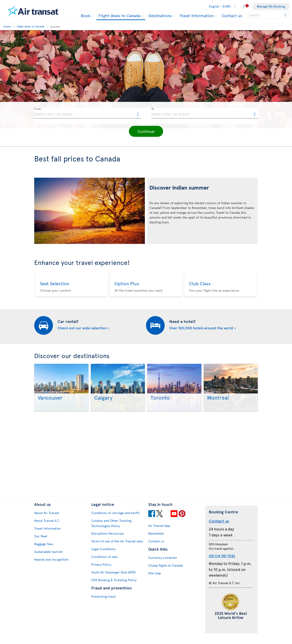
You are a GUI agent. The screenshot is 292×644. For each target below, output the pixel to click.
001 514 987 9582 (222, 562)
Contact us (232, 15)
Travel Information (196, 16)
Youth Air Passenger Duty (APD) (113, 579)
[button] (146, 131)
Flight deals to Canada (119, 16)
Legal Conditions (103, 555)
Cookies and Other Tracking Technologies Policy (111, 530)
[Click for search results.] (286, 15)
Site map (155, 579)
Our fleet (41, 542)
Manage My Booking (271, 6)
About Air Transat (47, 519)
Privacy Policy (101, 571)
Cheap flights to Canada (166, 572)
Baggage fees (44, 550)
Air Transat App (159, 532)
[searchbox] (268, 15)
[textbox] (88, 113)
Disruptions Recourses (108, 540)
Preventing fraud (103, 603)
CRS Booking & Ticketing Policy (114, 586)
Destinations (159, 16)
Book (85, 16)
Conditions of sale (104, 563)
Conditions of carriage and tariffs (115, 519)
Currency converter (163, 564)
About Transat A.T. (47, 527)
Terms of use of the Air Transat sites (117, 548)
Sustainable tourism (48, 558)
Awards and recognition (51, 566)
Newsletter (156, 540)
